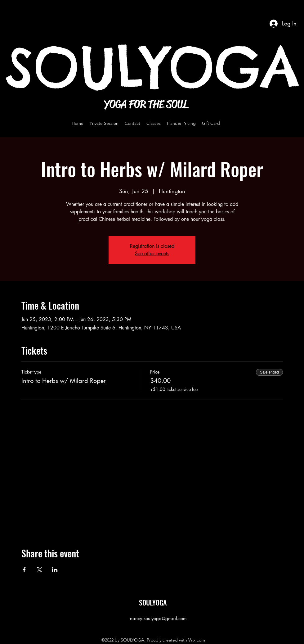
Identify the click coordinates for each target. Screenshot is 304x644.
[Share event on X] (40, 570)
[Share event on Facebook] (24, 570)
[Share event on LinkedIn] (55, 570)
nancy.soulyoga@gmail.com (158, 618)
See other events (152, 254)
